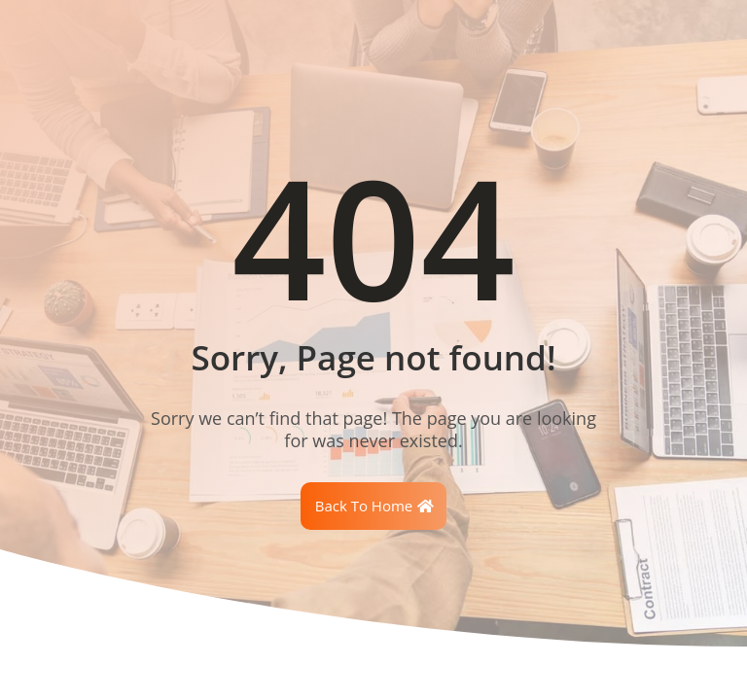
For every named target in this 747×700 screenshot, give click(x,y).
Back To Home (364, 506)
